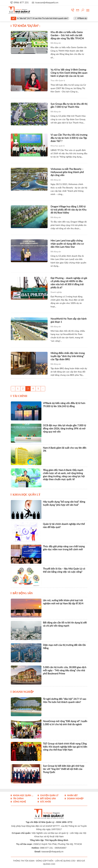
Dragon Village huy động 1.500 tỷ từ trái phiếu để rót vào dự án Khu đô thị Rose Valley (69, 210)
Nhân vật (72, 796)
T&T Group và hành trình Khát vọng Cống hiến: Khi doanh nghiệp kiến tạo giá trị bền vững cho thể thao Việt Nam (65, 747)
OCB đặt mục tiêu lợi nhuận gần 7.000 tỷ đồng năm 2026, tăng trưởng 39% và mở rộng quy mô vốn (64, 429)
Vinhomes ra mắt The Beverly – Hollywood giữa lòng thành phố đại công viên (67, 172)
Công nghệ (19, 802)
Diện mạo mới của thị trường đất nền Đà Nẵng (64, 647)
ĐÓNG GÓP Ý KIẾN (45, 861)
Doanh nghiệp (56, 292)
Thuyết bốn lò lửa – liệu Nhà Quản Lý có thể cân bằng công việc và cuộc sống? (64, 570)
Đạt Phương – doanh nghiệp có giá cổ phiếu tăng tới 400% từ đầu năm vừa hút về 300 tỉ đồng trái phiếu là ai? (69, 283)
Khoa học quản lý (58, 146)
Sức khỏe (45, 802)
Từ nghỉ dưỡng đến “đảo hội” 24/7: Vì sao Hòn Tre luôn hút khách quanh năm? (39, 18)
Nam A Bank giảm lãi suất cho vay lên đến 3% (65, 449)
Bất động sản (56, 43)
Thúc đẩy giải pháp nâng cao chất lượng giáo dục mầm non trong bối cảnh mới (64, 548)
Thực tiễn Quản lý (58, 81)
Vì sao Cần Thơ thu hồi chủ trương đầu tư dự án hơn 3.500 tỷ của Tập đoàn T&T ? (69, 138)
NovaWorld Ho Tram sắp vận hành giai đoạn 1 (69, 320)
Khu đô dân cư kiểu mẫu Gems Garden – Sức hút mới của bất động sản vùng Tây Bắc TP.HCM (67, 35)
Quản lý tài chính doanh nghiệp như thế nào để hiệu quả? (64, 526)
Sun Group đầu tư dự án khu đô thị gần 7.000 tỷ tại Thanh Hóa (69, 106)
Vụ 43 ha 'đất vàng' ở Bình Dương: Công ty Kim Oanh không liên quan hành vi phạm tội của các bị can (69, 73)
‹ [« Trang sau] (13, 389)
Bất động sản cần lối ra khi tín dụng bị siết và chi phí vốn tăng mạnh (65, 624)
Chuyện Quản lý (49, 796)
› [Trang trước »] (43, 389)
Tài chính (20, 396)
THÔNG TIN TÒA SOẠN (24, 861)
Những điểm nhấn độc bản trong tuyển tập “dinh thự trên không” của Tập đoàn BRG (68, 356)
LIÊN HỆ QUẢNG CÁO (65, 861)
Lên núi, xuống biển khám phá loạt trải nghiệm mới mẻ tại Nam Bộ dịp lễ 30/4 (63, 602)
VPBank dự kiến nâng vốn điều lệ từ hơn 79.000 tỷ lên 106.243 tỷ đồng (64, 405)
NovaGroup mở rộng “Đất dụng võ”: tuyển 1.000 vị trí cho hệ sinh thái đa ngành (65, 723)
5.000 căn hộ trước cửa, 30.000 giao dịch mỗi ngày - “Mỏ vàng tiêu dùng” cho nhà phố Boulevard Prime (65, 670)
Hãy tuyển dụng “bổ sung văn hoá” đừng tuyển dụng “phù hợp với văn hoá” (64, 503)
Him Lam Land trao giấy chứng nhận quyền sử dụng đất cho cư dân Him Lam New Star (67, 244)
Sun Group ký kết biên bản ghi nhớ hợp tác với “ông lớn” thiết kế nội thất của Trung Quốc (64, 769)
